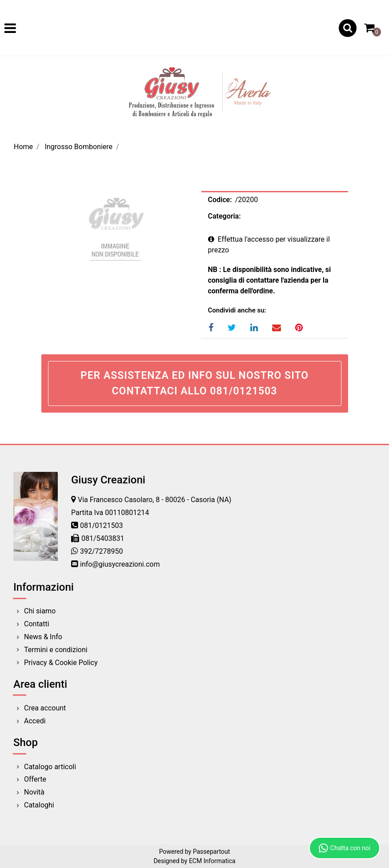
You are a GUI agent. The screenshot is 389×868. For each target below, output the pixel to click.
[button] (348, 28)
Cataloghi (39, 805)
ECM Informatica (212, 861)
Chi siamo (40, 611)
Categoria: (225, 216)
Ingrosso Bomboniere (79, 147)
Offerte (35, 779)
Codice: (220, 200)
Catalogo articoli (50, 767)
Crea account (45, 708)
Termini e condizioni (56, 650)
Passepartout (212, 852)
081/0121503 (102, 525)
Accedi (35, 721)
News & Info (43, 637)
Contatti (37, 624)
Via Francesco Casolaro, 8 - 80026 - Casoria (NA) (154, 500)
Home (23, 147)
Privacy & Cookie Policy (61, 663)
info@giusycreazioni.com (120, 564)
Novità (34, 792)
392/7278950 (102, 551)
